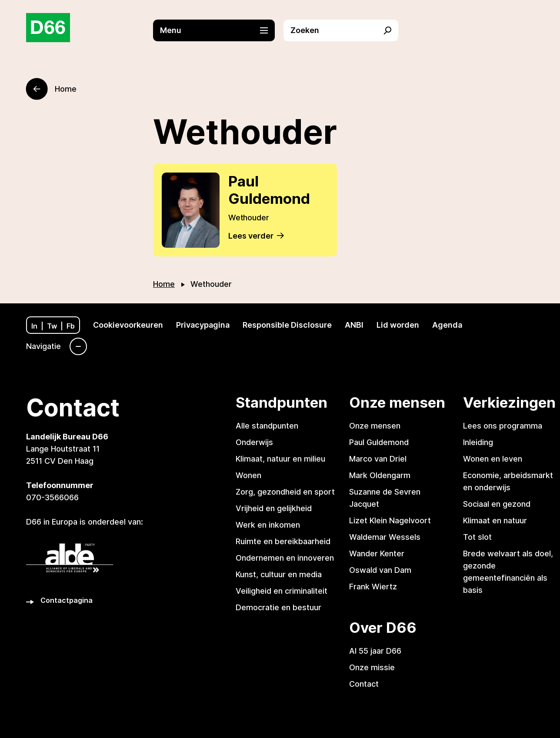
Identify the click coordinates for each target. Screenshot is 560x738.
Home (164, 284)
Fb (71, 326)
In (34, 326)
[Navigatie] (57, 346)
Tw (52, 326)
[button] (218, 30)
